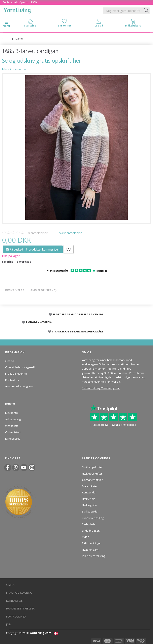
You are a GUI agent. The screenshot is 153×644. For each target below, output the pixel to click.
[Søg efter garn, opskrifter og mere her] (146, 11)
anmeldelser (38, 233)
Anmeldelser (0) (43, 290)
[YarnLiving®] (17, 10)
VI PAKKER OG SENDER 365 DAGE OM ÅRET (78, 331)
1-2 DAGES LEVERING (39, 322)
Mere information (14, 69)
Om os (10, 361)
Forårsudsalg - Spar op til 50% (20, 2)
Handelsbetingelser (20, 608)
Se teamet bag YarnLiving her (101, 388)
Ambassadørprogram (19, 386)
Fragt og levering (16, 374)
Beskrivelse (15, 290)
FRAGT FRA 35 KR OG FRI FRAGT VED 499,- (79, 314)
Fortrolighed (16, 616)
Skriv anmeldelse (70, 233)
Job (9, 624)
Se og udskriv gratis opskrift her (42, 61)
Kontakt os (12, 380)
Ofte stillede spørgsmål (20, 367)
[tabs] (133, 24)
